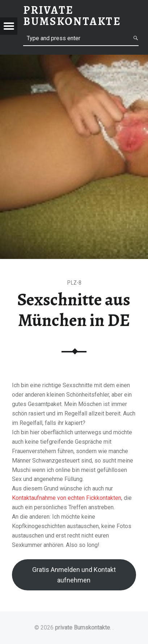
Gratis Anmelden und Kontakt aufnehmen (74, 575)
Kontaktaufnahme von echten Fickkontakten (67, 498)
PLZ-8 (74, 283)
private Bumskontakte (83, 628)
